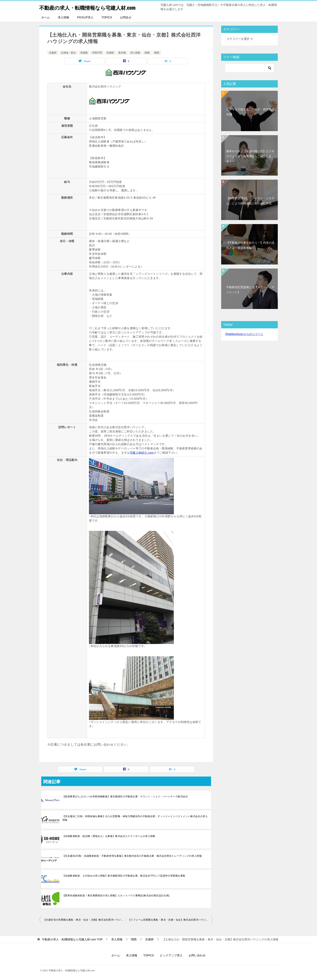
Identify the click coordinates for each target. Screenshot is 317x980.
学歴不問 (97, 53)
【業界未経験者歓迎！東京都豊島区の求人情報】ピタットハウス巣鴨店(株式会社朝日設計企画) (116, 896)
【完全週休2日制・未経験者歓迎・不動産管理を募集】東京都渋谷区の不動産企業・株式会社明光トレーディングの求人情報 (132, 856)
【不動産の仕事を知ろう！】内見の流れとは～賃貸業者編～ (250, 245)
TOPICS (107, 17)
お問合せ (126, 17)
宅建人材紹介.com (142, 453)
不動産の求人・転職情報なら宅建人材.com (97, 7)
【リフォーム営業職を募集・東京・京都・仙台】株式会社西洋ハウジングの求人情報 (171, 920)
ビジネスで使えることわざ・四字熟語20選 (250, 112)
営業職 (84, 53)
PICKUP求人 (85, 17)
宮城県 (110, 53)
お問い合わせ (197, 955)
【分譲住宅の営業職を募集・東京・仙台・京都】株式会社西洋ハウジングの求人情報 (85, 920)
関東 (147, 53)
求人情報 (63, 17)
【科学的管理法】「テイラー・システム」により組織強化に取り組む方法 (250, 201)
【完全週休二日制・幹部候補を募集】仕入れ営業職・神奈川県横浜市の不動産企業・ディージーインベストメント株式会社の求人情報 (135, 818)
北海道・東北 (68, 53)
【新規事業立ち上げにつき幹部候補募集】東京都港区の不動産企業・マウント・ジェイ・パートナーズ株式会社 (125, 797)
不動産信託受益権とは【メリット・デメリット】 (250, 290)
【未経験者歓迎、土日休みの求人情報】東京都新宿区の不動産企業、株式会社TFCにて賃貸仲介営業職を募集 (124, 876)
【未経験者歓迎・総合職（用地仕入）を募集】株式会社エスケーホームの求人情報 (109, 836)
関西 (157, 53)
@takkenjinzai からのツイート (244, 334)
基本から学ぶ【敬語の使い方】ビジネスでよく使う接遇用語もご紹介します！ (250, 156)
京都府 (53, 53)
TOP (72, 939)
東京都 (122, 53)
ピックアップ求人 (171, 955)
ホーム (45, 17)
